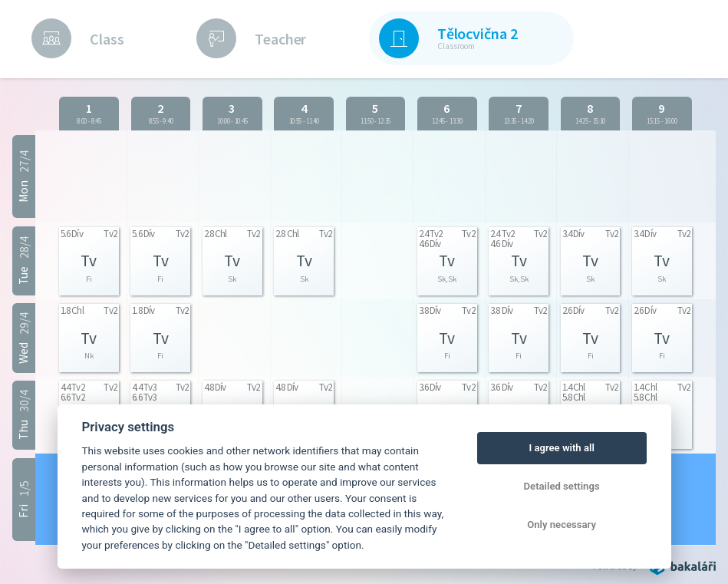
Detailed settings (562, 486)
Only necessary (562, 525)
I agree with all (561, 448)
